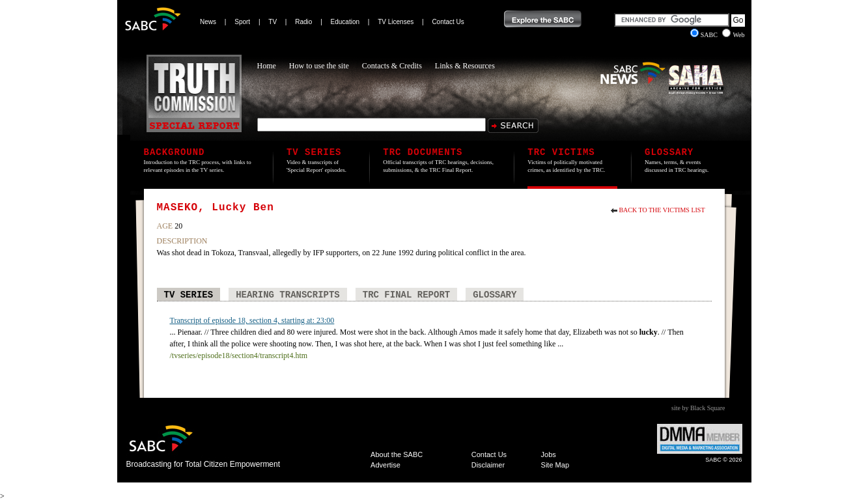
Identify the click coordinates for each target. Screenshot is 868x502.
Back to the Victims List (662, 210)
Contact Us (448, 22)
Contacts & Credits (392, 66)
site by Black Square (698, 408)
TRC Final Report (406, 295)
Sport (242, 22)
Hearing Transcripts (288, 295)
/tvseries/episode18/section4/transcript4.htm (239, 356)
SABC (705, 35)
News (208, 22)
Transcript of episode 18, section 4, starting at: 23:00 (252, 320)
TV (273, 22)
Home (267, 66)
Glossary (495, 295)
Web (733, 35)
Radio (303, 22)
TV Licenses (396, 22)
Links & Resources (465, 66)
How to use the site (319, 66)
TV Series (189, 295)
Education (345, 22)
